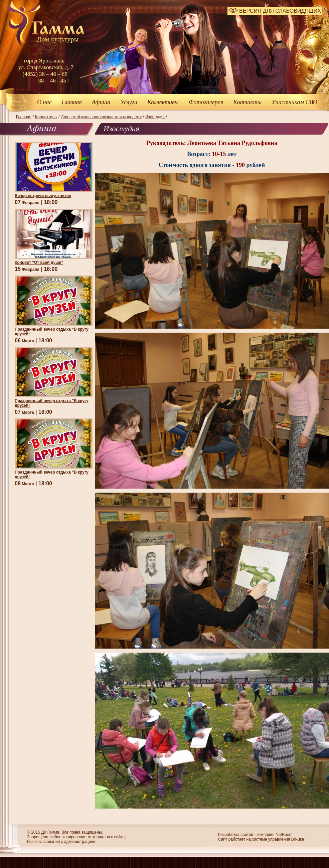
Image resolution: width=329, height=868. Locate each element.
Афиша (101, 102)
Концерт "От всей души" (39, 263)
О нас (44, 102)
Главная (71, 102)
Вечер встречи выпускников (43, 196)
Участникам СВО (294, 102)
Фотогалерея (206, 102)
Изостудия (155, 117)
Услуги (129, 102)
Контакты (247, 102)
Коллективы (163, 102)
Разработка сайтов (236, 835)
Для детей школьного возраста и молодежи (101, 117)
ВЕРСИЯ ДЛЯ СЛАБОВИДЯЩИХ (275, 11)
